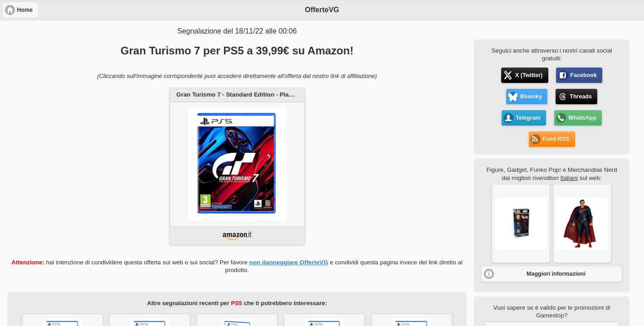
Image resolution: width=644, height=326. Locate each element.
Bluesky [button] (531, 97)
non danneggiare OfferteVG (289, 262)
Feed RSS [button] (556, 139)
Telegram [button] (528, 118)
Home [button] (25, 10)
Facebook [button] (584, 75)
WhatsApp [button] (582, 118)
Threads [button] (581, 97)
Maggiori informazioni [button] (556, 274)
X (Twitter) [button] (529, 75)
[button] (521, 224)
